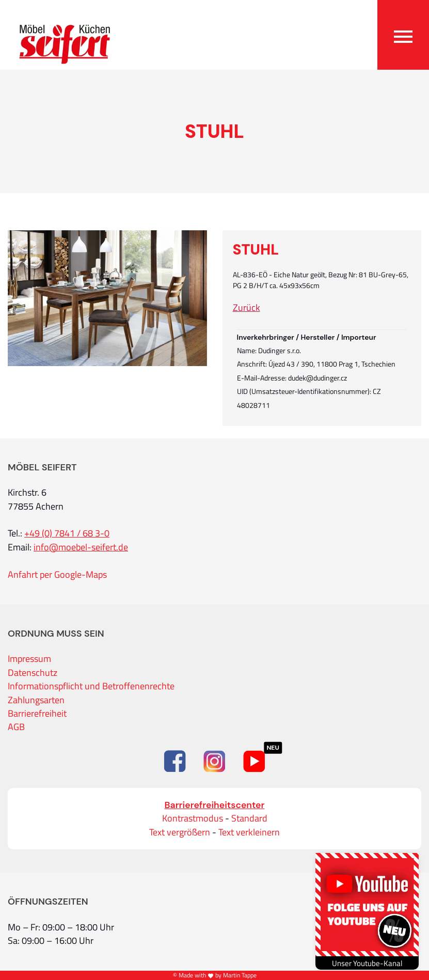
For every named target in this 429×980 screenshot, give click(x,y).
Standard (249, 818)
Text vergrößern (180, 832)
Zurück (247, 308)
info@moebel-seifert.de (81, 547)
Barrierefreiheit (37, 714)
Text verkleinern (249, 832)
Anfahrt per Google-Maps (57, 575)
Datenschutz (33, 673)
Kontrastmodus (193, 818)
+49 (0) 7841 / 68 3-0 (67, 533)
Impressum (29, 659)
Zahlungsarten (36, 700)
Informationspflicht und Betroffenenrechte (91, 686)
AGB (16, 727)
